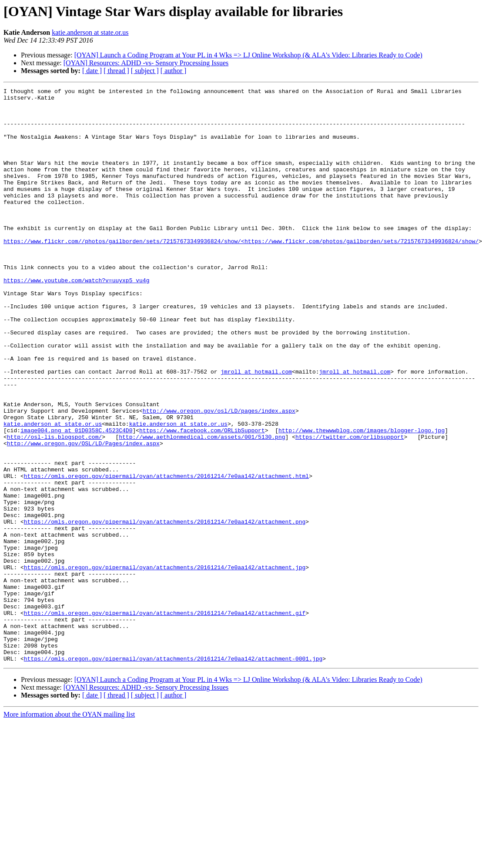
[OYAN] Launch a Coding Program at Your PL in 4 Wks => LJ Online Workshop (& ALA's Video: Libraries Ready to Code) (248, 55)
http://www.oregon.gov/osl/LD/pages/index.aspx (219, 476)
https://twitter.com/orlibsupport (350, 507)
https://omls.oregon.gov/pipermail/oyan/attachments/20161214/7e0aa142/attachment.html (166, 554)
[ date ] (92, 71)
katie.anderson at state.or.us (90, 32)
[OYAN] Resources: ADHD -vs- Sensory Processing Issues (146, 63)
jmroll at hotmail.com (256, 429)
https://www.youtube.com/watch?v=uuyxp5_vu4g (76, 319)
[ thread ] (116, 71)
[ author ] (174, 71)
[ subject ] (145, 71)
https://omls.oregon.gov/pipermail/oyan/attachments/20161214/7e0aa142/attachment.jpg (165, 664)
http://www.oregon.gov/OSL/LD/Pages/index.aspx (83, 515)
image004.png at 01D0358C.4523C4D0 (76, 499)
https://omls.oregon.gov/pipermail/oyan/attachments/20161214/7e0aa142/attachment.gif (165, 718)
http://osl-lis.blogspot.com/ (54, 507)
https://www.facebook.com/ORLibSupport (202, 499)
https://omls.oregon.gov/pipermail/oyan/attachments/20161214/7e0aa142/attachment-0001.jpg (173, 773)
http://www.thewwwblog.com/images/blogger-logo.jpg (361, 499)
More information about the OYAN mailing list (69, 829)
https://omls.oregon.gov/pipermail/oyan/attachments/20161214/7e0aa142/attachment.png (165, 609)
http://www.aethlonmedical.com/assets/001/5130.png (202, 507)
